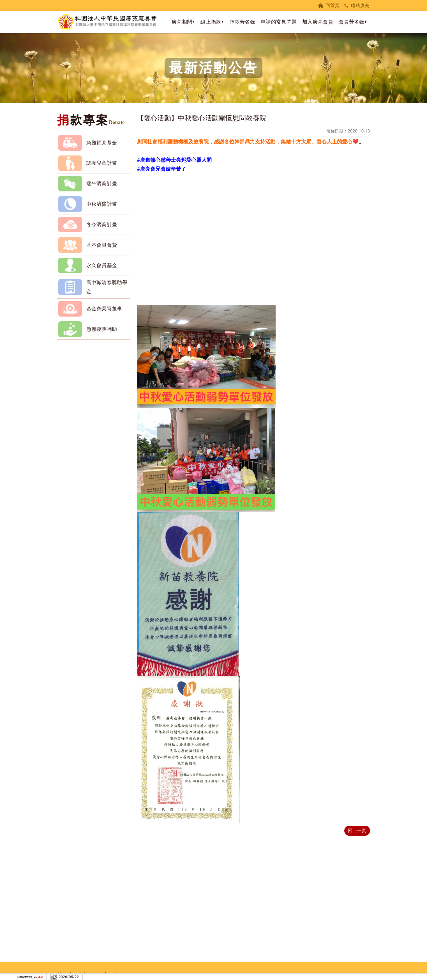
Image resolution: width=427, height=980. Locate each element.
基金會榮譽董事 (104, 309)
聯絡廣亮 (356, 5)
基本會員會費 (102, 245)
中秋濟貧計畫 (102, 204)
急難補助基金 (102, 143)
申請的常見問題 (279, 22)
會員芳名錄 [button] (352, 22)
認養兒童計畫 (102, 163)
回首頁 (329, 5)
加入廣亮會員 (318, 22)
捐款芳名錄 (243, 22)
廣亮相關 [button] (182, 22)
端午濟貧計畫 (102, 183)
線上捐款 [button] (211, 22)
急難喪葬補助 (102, 329)
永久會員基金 (102, 265)
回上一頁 (357, 831)
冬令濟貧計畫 (102, 224)
